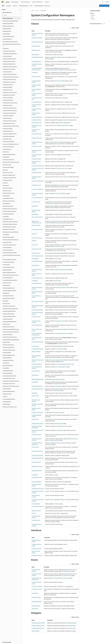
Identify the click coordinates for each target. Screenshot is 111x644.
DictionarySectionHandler (37, 217)
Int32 (57, 259)
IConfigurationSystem (36, 549)
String (64, 292)
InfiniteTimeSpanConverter (38, 256)
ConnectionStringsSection (37, 198)
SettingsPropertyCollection (38, 423)
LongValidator (35, 281)
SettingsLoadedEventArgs (37, 412)
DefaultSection (35, 206)
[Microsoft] (3, 2)
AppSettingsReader (36, 46)
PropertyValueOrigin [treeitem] (7, 247)
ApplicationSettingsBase (37, 38)
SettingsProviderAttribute (37, 451)
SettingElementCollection (37, 386)
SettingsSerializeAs (36, 606)
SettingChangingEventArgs (38, 379)
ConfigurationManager (37, 134)
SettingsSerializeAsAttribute (38, 458)
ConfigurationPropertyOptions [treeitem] (9, 113)
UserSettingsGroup (36, 520)
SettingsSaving (69, 628)
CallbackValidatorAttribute (37, 57)
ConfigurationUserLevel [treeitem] (8, 131)
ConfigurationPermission (37, 138)
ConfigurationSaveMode (37, 586)
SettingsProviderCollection (38, 455)
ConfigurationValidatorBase (38, 181)
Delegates (93, 19)
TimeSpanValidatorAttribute (38, 506)
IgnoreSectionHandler (37, 249)
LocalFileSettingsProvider (37, 278)
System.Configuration (64, 177)
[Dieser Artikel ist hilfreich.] (103, 24)
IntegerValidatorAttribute (37, 261)
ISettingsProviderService (37, 555)
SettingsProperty (57, 390)
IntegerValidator (35, 259)
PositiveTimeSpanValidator (37, 310)
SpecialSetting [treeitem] (6, 363)
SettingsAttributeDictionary (38, 389)
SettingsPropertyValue (37, 435)
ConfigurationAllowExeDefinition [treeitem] (10, 54)
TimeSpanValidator (36, 504)
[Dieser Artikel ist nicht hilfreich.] (104, 24)
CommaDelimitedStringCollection (52, 70)
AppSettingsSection (36, 50)
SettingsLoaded (58, 412)
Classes (92, 13)
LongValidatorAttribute (37, 283)
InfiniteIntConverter (36, 253)
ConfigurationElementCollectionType (62, 578)
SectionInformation (36, 371)
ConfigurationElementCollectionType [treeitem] (11, 77)
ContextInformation (36, 202)
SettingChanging (58, 379)
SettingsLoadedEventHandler (38, 626)
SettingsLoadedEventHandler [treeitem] (9, 316)
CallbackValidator (36, 55)
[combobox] (11, 12)
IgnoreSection (35, 245)
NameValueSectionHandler (38, 302)
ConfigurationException (37, 117)
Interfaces (93, 15)
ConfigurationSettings (37, 173)
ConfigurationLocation (37, 123)
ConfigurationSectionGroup (38, 166)
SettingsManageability (37, 602)
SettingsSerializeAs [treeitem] (7, 353)
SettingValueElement (36, 462)
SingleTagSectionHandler (37, 466)
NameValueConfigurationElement (63, 287)
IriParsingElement (36, 265)
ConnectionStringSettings (37, 189)
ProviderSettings (35, 346)
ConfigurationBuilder (36, 77)
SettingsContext (35, 396)
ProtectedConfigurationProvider (57, 221)
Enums (92, 17)
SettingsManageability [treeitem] (8, 319)
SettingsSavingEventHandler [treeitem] (9, 350)
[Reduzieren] (21, 9)
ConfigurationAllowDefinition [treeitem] (9, 51)
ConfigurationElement (36, 102)
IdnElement (34, 241)
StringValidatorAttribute (37, 478)
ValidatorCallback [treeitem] (7, 404)
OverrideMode (35, 593)
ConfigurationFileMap (36, 120)
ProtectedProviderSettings (37, 342)
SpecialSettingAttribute (37, 471)
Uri (53, 242)
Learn (33, 11)
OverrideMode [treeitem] (6, 235)
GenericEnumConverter (37, 238)
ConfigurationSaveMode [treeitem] (8, 116)
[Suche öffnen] (103, 2)
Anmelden (107, 2)
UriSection (34, 513)
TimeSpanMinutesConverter (38, 489)
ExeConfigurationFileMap (37, 230)
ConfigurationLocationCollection (63, 125)
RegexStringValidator (36, 352)
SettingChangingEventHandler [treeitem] (9, 291)
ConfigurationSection (36, 159)
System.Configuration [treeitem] (8, 18)
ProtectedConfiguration (37, 325)
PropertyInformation (36, 317)
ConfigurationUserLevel (37, 589)
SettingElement (35, 382)
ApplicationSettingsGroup (37, 42)
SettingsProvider (35, 447)
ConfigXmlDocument (36, 185)
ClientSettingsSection (36, 61)
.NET (37, 11)
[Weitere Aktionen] (79, 11)
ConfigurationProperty (37, 146)
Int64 (57, 281)
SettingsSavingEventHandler (38, 628)
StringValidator (35, 475)
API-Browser (43, 11)
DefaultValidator (35, 214)
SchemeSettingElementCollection (64, 364)
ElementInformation (36, 225)
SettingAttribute (35, 375)
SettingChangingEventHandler (38, 623)
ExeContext (34, 234)
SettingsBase (35, 393)
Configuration (35, 72)
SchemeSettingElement (37, 364)
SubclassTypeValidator (37, 482)
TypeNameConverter (36, 511)
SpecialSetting (35, 608)
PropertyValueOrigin (36, 597)
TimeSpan (70, 256)
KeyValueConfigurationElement (62, 270)
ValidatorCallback (36, 631)
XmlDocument (60, 185)
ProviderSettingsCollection (38, 349)
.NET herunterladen (104, 6)
